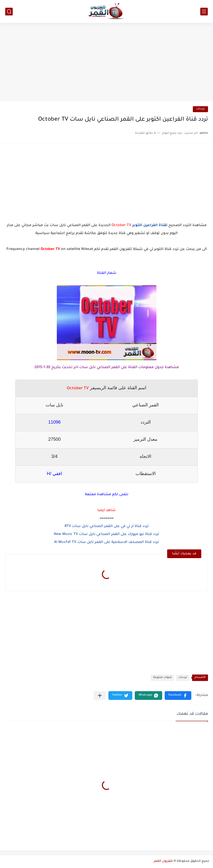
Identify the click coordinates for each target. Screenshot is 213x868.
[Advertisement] (106, 63)
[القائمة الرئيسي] (204, 12)
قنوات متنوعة (162, 678)
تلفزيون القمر (163, 861)
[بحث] (9, 12)
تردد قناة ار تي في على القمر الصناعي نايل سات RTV (107, 527)
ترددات (200, 109)
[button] (178, 696)
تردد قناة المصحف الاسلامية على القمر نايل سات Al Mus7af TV (106, 542)
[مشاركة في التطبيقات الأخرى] (100, 696)
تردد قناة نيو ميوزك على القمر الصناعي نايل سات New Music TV (106, 534)
